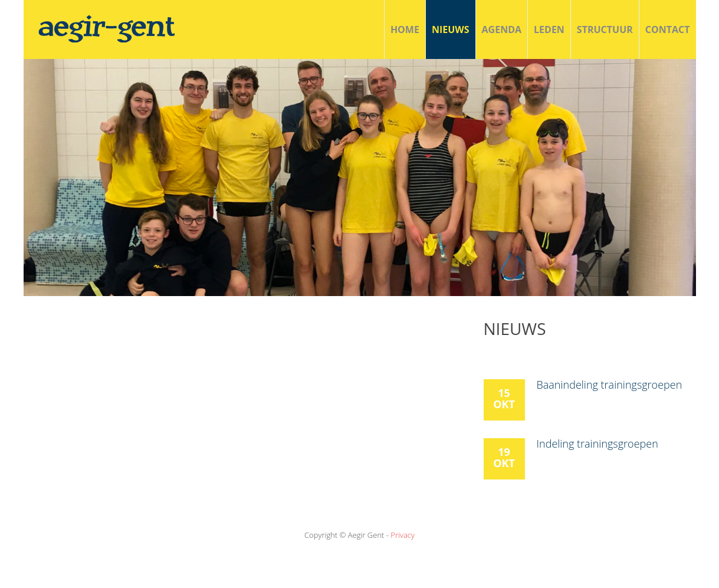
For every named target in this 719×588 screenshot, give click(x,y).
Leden (549, 29)
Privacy (403, 535)
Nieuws (451, 29)
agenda (502, 29)
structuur (605, 29)
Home (405, 29)
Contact (668, 29)
